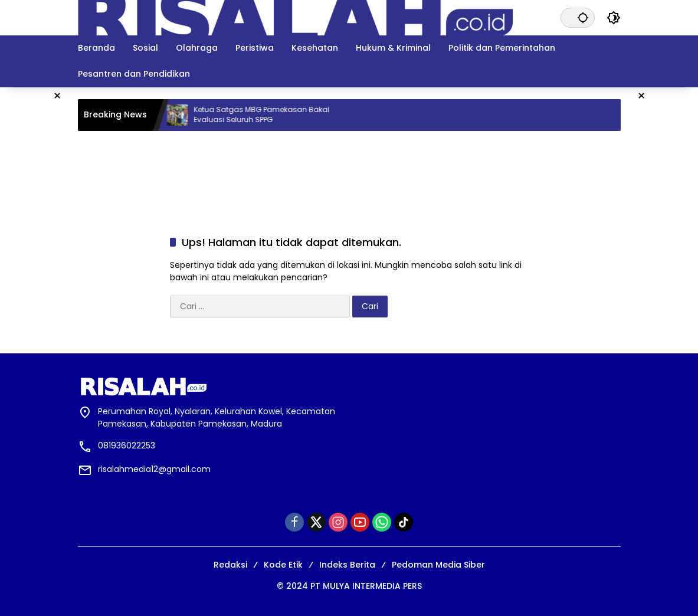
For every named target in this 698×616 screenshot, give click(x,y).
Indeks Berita (347, 565)
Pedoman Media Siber (438, 565)
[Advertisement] (349, 169)
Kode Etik (283, 565)
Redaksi (230, 565)
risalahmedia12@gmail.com (154, 469)
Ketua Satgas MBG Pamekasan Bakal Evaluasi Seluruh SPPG (278, 115)
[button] (583, 17)
